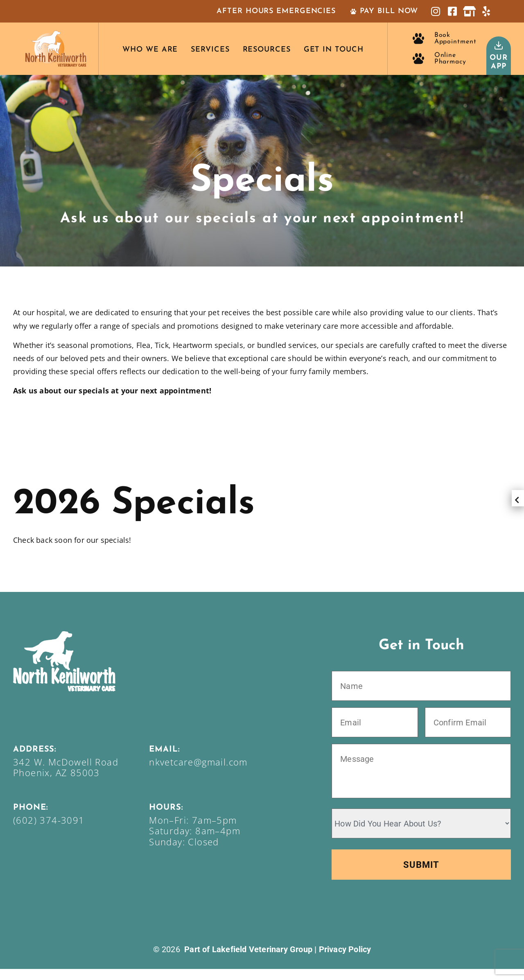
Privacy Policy (345, 960)
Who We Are (150, 50)
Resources (267, 50)
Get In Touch (334, 50)
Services (210, 50)
